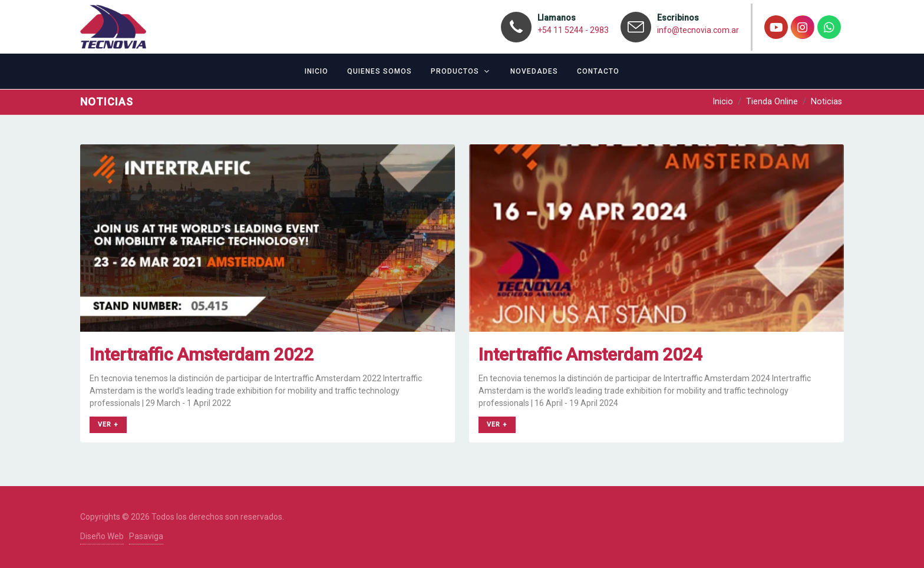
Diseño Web (102, 536)
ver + (108, 425)
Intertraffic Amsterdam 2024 (590, 354)
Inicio (723, 102)
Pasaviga (146, 536)
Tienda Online (772, 102)
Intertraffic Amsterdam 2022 (202, 354)
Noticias (826, 102)
